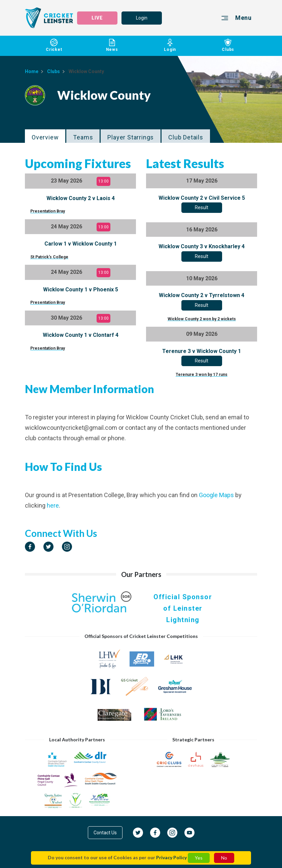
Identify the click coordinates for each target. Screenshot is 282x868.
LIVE (97, 18)
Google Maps (216, 495)
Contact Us (105, 833)
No (224, 858)
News (112, 45)
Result (202, 207)
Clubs (228, 45)
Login (142, 18)
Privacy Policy (171, 857)
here (53, 505)
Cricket (54, 45)
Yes (199, 858)
